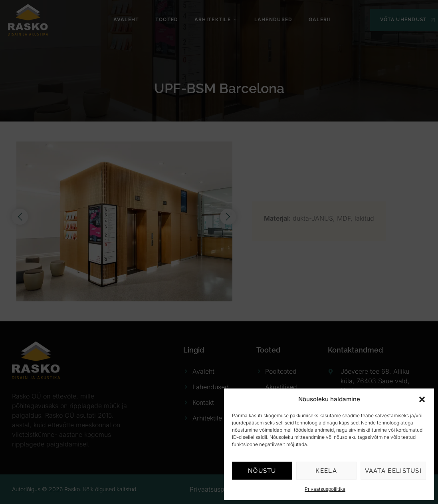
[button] (422, 399)
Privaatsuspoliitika (325, 489)
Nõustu (262, 471)
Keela (326, 471)
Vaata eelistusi (393, 471)
